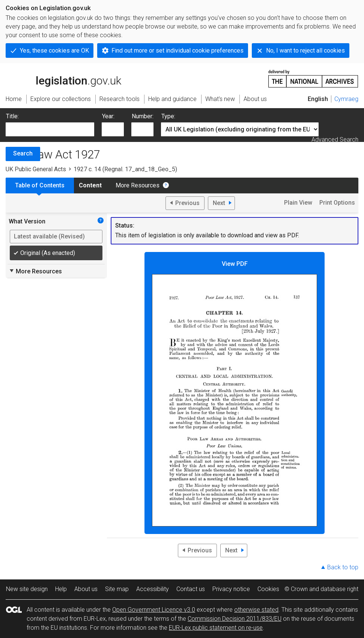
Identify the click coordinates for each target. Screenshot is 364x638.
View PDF (235, 394)
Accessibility (153, 589)
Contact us (191, 589)
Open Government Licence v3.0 (154, 610)
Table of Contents (40, 185)
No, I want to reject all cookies (305, 51)
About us (86, 589)
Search (23, 153)
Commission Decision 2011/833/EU (235, 619)
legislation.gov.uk (63, 78)
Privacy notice (231, 589)
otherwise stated (256, 610)
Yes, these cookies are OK (54, 51)
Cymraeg (346, 99)
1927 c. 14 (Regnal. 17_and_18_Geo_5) (125, 169)
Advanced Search (335, 140)
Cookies (268, 589)
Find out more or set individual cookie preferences (177, 51)
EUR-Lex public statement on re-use (216, 628)
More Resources (138, 185)
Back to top (343, 567)
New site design (27, 589)
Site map (117, 589)
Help (61, 589)
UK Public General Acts (36, 169)
